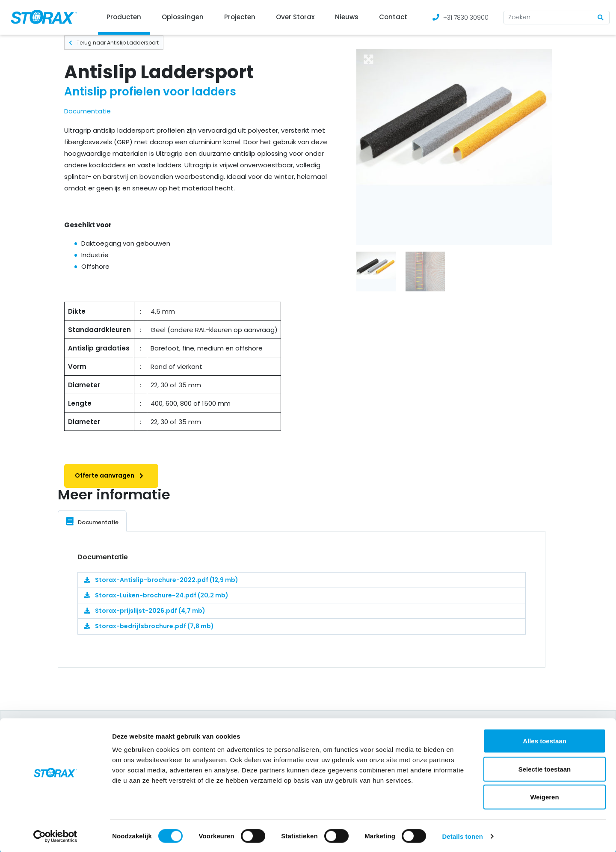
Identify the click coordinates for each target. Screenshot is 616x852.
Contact (393, 17)
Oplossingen (183, 17)
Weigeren (544, 796)
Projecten (240, 17)
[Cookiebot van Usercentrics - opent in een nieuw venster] (55, 835)
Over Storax (295, 17)
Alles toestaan (545, 740)
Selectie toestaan (545, 768)
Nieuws (347, 17)
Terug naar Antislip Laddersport (114, 43)
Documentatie (87, 111)
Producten (124, 17)
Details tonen (462, 835)
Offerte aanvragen (111, 475)
